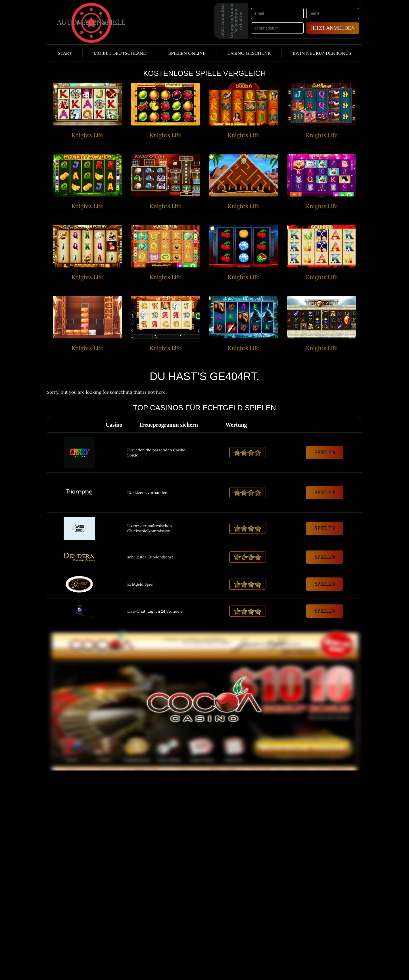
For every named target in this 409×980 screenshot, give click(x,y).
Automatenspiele (91, 22)
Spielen (325, 453)
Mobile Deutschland (120, 53)
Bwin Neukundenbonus (322, 53)
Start (65, 53)
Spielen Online (187, 53)
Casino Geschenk (249, 53)
